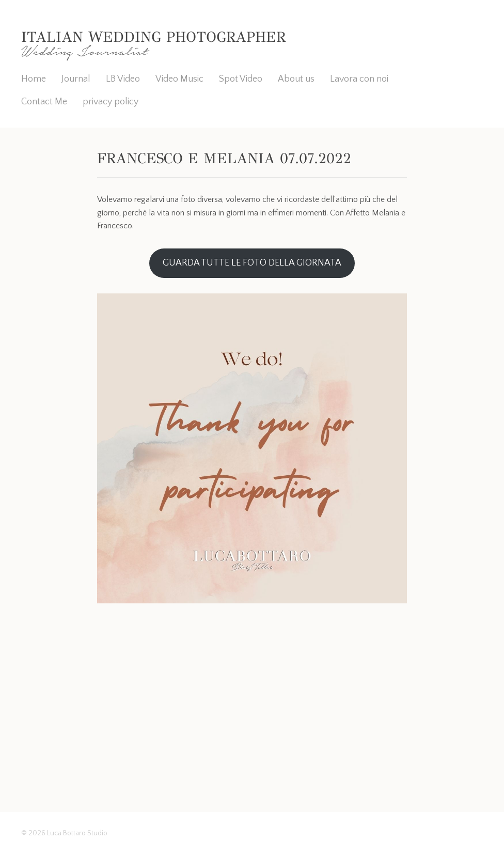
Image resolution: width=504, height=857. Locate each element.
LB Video (123, 79)
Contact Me (44, 102)
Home (34, 79)
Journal (76, 79)
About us (296, 79)
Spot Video (241, 79)
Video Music (179, 79)
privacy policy (111, 102)
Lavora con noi (359, 79)
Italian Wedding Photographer (153, 37)
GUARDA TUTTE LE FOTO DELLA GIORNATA (252, 263)
